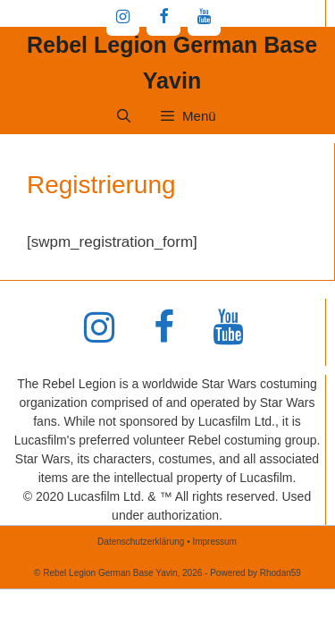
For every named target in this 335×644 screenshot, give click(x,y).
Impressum (214, 542)
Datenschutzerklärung (141, 542)
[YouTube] (205, 18)
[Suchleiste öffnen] (123, 116)
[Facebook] (163, 18)
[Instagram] (123, 18)
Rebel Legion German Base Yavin (172, 63)
